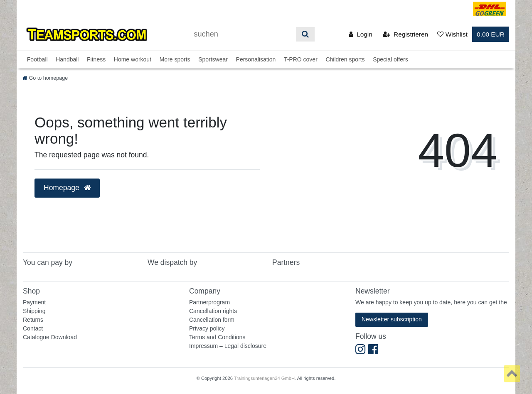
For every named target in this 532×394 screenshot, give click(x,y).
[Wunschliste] (452, 34)
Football (37, 59)
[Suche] (305, 34)
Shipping (34, 311)
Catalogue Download (50, 337)
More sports (175, 59)
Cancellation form (212, 320)
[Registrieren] (405, 34)
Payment (34, 302)
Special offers (390, 59)
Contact (33, 328)
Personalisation (256, 59)
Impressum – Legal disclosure (228, 346)
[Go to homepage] (45, 78)
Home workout (133, 59)
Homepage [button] (67, 188)
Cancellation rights (213, 311)
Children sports (345, 59)
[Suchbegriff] (242, 34)
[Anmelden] (361, 34)
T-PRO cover (301, 59)
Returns (33, 320)
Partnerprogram (209, 302)
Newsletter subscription (392, 319)
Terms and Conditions (217, 337)
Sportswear (213, 59)
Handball (67, 59)
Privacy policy (207, 328)
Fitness (96, 59)
